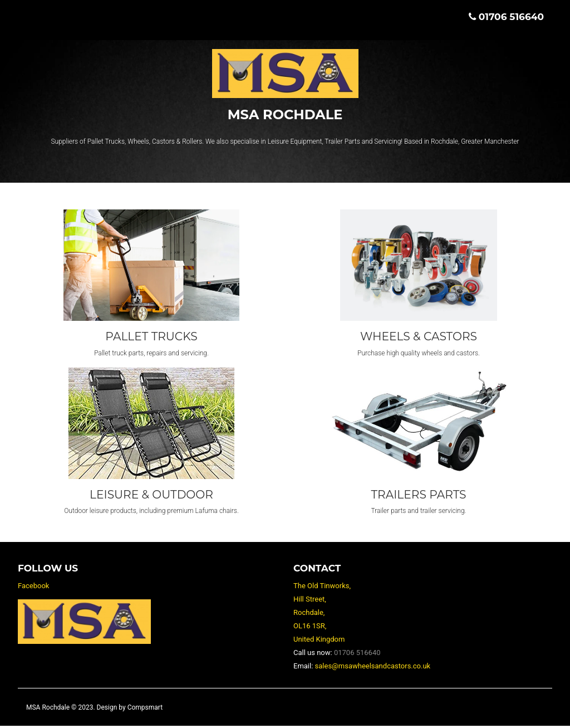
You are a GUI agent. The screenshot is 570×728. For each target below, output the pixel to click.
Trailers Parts (419, 496)
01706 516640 (511, 17)
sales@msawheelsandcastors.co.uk (373, 668)
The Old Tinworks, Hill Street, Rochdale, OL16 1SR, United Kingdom (322, 615)
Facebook (33, 588)
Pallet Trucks (151, 337)
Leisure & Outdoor (151, 496)
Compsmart (145, 710)
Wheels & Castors (419, 337)
